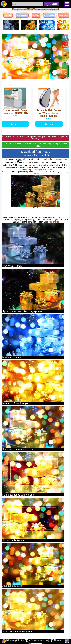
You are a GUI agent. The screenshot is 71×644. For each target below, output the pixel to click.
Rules (44, 642)
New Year (64, 15)
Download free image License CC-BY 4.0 (36, 153)
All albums (52, 642)
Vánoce (8, 15)
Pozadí (36, 15)
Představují (22, 15)
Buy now (15, 124)
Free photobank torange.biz (53, 159)
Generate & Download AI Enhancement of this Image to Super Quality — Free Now (36, 145)
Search (55, 4)
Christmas (49, 15)
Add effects (54, 222)
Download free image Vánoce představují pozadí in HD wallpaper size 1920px (36, 138)
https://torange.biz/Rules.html (41, 170)
